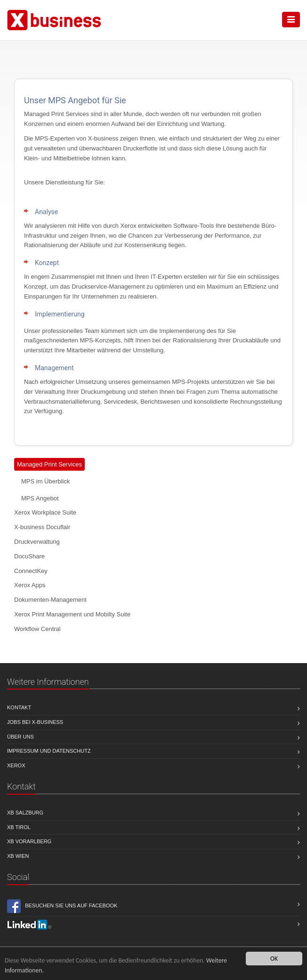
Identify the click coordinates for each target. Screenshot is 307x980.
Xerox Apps (30, 585)
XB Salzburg (25, 813)
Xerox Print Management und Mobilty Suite (72, 614)
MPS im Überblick (45, 481)
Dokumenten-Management (50, 600)
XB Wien (18, 856)
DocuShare (29, 556)
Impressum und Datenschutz (49, 751)
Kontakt (19, 707)
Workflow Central (37, 629)
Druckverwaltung (37, 542)
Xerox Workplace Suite (45, 512)
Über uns (20, 737)
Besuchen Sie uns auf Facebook (62, 906)
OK (274, 959)
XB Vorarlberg (29, 841)
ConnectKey (31, 571)
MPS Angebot (40, 498)
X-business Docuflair (42, 527)
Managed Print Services (49, 464)
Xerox (16, 765)
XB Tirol (19, 827)
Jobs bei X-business (35, 722)
